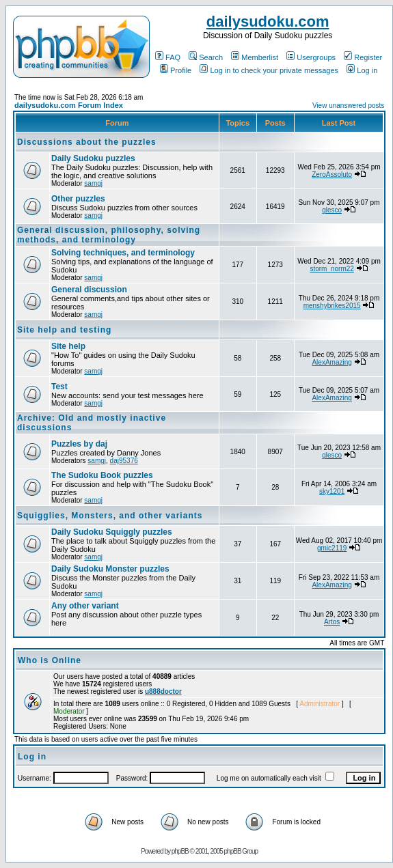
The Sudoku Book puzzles (102, 475)
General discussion (89, 290)
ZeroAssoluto (332, 174)
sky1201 (332, 491)
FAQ (168, 57)
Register (363, 57)
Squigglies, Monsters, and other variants (110, 516)
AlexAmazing (331, 362)
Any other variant (85, 606)
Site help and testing (64, 330)
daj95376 (124, 461)
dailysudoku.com (268, 22)
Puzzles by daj (79, 444)
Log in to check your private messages (269, 70)
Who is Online (50, 660)
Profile (176, 70)
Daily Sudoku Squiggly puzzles (112, 532)
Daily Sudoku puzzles (93, 158)
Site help (68, 346)
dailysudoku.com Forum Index (69, 105)
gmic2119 (332, 548)
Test (59, 387)
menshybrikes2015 (332, 306)
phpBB (180, 851)
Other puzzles (78, 199)
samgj (93, 183)
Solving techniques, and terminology (123, 253)
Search (206, 57)
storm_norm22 (331, 269)
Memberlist (255, 57)
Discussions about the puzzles (87, 142)
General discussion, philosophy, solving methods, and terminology (109, 235)
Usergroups (311, 57)
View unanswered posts (348, 106)
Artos (332, 622)
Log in (362, 70)
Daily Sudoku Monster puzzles (110, 569)
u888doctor (163, 691)
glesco (332, 210)
